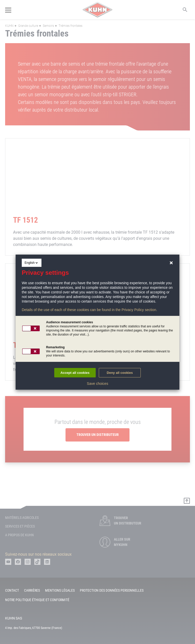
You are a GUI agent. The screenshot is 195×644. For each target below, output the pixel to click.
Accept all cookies (75, 373)
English (32, 263)
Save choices (97, 384)
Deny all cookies (120, 373)
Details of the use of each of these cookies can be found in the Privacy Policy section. (89, 310)
